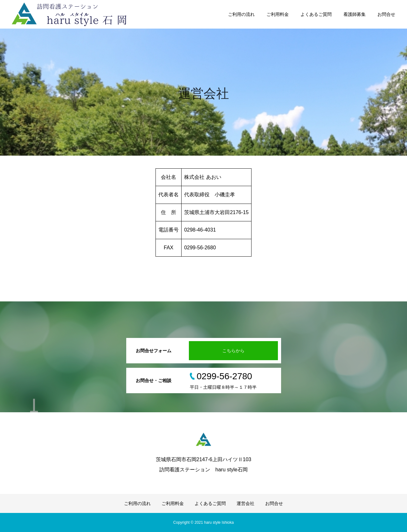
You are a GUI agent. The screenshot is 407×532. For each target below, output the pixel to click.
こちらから (233, 351)
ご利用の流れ (241, 14)
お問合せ (386, 14)
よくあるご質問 (316, 14)
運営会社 (245, 503)
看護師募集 (355, 14)
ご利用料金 (278, 14)
